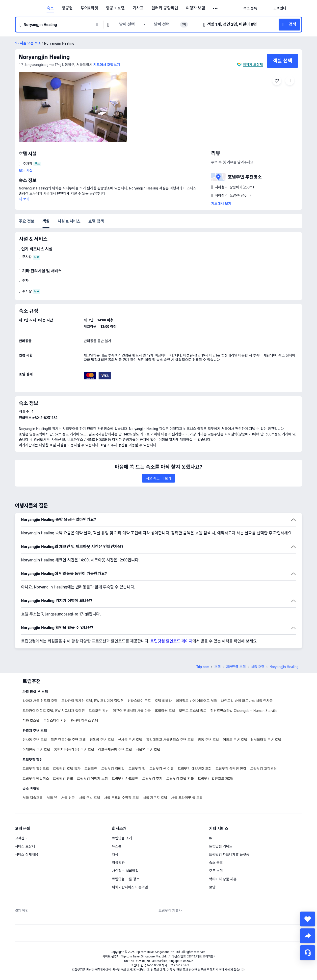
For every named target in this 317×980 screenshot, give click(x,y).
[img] (73, 107)
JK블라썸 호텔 (165, 711)
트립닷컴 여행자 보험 (92, 779)
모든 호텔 (216, 871)
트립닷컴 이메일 (113, 769)
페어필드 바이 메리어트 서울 (196, 701)
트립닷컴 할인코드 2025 (215, 779)
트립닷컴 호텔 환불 (180, 779)
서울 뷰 (52, 798)
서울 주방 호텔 (89, 798)
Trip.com (203, 667)
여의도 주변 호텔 (235, 740)
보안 (212, 887)
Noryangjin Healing (44, 57)
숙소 (50, 8)
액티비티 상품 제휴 (223, 879)
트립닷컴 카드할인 (125, 779)
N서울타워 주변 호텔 (266, 740)
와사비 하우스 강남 (85, 721)
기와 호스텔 (31, 721)
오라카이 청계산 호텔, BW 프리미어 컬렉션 (92, 701)
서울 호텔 (258, 667)
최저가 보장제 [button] (253, 64)
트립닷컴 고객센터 (263, 769)
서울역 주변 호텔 (148, 750)
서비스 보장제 (25, 846)
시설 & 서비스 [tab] (69, 221)
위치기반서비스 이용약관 (130, 887)
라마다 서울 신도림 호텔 (40, 701)
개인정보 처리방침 (125, 871)
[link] (250, 8)
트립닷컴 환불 (63, 779)
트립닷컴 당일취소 (36, 779)
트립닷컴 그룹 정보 (126, 879)
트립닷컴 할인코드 (36, 769)
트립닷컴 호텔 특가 (67, 769)
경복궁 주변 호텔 (102, 740)
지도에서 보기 (221, 204)
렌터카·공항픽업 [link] (165, 8)
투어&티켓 (89, 8)
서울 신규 (68, 798)
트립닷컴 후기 (152, 779)
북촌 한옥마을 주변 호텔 (68, 740)
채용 (115, 855)
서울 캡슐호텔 (33, 798)
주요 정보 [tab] (27, 221)
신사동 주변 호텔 (130, 740)
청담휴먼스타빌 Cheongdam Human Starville (244, 711)
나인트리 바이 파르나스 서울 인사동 (247, 701)
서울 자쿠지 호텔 (155, 798)
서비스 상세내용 (26, 855)
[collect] (308, 919)
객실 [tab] (46, 221)
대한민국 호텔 (236, 667)
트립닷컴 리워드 (221, 846)
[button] (216, 8)
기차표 (138, 8)
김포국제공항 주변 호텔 (115, 750)
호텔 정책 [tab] (96, 221)
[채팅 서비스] (308, 953)
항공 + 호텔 (115, 8)
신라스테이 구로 (139, 701)
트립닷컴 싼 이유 (161, 769)
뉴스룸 (117, 846)
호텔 (217, 667)
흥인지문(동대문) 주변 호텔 (74, 750)
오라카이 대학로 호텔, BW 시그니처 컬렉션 (54, 711)
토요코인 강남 (99, 711)
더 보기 (24, 199)
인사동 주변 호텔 (35, 740)
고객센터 (21, 838)
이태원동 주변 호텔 (36, 750)
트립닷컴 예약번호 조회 (195, 769)
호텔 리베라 (163, 701)
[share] (308, 936)
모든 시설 (26, 171)
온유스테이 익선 (55, 721)
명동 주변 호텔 (208, 740)
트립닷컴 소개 (122, 838)
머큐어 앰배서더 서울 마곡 (132, 711)
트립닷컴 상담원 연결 (231, 769)
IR (211, 838)
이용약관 (118, 863)
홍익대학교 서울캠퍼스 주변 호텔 (170, 740)
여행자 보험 (196, 8)
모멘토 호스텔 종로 (193, 711)
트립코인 (91, 769)
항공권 (67, 8)
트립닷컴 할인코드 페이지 (171, 641)
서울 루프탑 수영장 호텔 (121, 798)
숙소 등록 (216, 863)
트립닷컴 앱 (137, 769)
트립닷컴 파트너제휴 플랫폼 (229, 855)
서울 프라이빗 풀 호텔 (187, 798)
